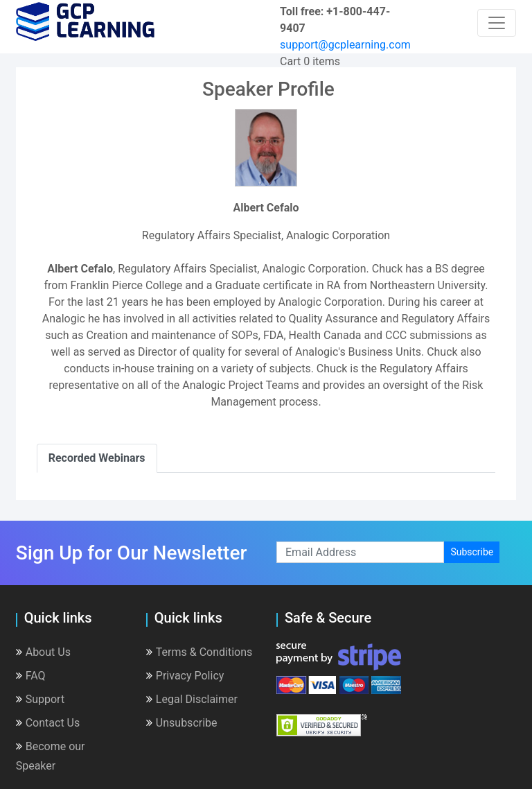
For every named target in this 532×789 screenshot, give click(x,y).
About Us (43, 652)
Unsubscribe (182, 723)
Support (40, 699)
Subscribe (472, 552)
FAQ (31, 676)
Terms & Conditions (199, 652)
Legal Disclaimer (192, 699)
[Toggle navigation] (497, 23)
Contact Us (48, 723)
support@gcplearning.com (345, 45)
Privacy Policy (185, 676)
